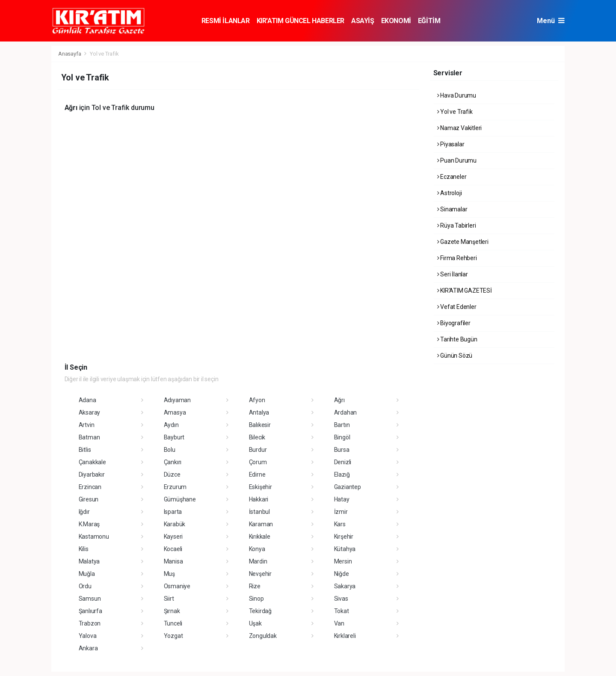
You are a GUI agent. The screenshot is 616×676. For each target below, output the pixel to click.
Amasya (175, 412)
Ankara (88, 648)
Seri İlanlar (453, 274)
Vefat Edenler (457, 307)
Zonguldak (263, 636)
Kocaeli (173, 549)
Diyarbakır (92, 474)
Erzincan (90, 487)
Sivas (341, 599)
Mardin (258, 561)
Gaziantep (348, 487)
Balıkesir (260, 425)
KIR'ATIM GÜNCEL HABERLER (301, 21)
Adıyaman (177, 400)
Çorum (258, 462)
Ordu (85, 586)
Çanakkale (92, 462)
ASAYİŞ (363, 21)
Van (339, 623)
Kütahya (345, 549)
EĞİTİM (429, 21)
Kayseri (173, 537)
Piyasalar (451, 144)
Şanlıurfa (90, 611)
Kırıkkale (260, 537)
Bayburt (174, 437)
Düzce (172, 474)
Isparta (173, 512)
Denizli (343, 462)
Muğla (87, 574)
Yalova (88, 636)
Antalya (259, 412)
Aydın (171, 425)
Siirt (169, 599)
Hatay (342, 499)
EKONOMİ (396, 21)
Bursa (342, 450)
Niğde (342, 574)
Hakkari (259, 499)
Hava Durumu (457, 95)
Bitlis (85, 450)
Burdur (258, 450)
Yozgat (173, 636)
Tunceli (173, 623)
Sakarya (345, 586)
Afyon (257, 400)
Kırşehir (344, 537)
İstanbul (259, 512)
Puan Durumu (457, 160)
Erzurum (175, 487)
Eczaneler (452, 177)
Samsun (90, 599)
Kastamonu (94, 537)
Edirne (257, 474)
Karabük (175, 524)
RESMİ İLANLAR (226, 21)
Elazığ (342, 474)
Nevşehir (260, 574)
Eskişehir (261, 487)
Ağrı (339, 400)
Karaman (261, 524)
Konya (257, 549)
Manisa (173, 561)
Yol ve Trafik (104, 54)
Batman (89, 437)
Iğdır (84, 512)
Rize (255, 586)
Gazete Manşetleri (463, 242)
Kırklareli (345, 636)
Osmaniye (177, 586)
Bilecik (257, 437)
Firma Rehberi (457, 258)
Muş (169, 574)
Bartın (342, 425)
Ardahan (346, 412)
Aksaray (90, 412)
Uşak (255, 623)
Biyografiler (454, 323)
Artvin (87, 425)
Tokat (342, 611)
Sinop (256, 599)
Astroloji (450, 193)
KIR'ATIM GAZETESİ (465, 291)
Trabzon (90, 623)
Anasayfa (70, 54)
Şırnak (172, 611)
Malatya (89, 561)
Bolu (170, 450)
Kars (340, 524)
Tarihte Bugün (457, 339)
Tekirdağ (260, 611)
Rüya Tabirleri (457, 225)
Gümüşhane (180, 499)
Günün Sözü (455, 356)
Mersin (343, 561)
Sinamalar (452, 209)
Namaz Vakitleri (460, 128)
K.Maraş (89, 524)
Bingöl (342, 437)
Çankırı (173, 462)
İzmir (341, 512)
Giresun (89, 499)
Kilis (84, 549)
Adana (87, 400)
